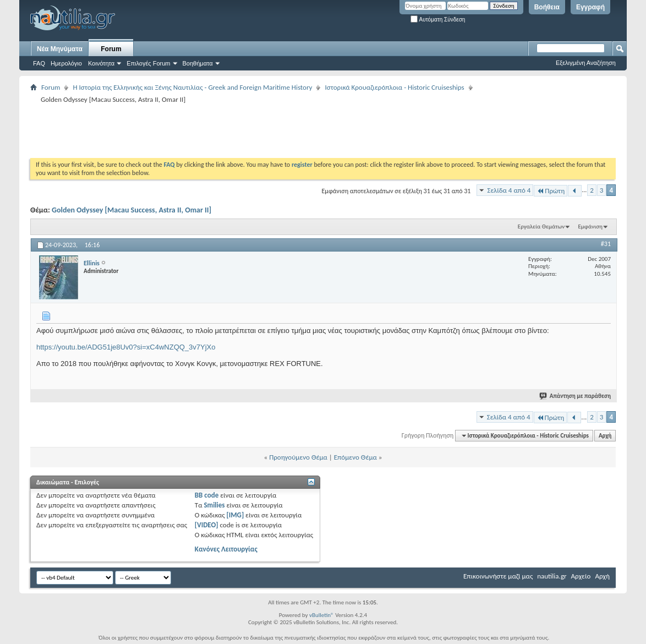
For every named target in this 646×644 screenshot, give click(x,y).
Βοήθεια (547, 7)
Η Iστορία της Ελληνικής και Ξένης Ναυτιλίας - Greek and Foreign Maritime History (192, 87)
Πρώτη (551, 191)
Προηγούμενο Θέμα (298, 457)
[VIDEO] (207, 525)
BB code (207, 495)
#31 (606, 244)
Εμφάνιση (590, 227)
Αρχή (605, 436)
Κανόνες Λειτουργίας (226, 549)
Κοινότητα (101, 63)
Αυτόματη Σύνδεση (438, 20)
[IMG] (236, 515)
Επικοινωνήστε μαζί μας (498, 576)
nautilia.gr (552, 576)
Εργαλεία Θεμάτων (541, 227)
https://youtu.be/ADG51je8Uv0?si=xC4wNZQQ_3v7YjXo (126, 347)
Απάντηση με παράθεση (576, 396)
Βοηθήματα (198, 63)
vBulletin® (322, 615)
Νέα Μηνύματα (60, 49)
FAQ (39, 63)
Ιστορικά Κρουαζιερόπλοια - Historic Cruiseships (394, 87)
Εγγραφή (590, 7)
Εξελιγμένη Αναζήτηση (586, 63)
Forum (111, 49)
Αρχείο (581, 576)
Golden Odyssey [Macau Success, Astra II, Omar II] (132, 210)
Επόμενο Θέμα (355, 457)
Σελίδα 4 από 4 (509, 190)
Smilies (214, 505)
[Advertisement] (231, 130)
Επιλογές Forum (148, 63)
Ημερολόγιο (66, 63)
